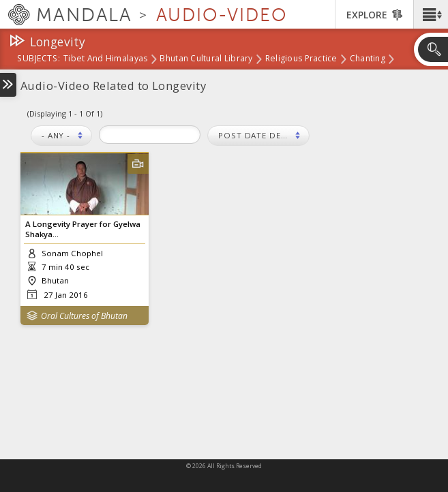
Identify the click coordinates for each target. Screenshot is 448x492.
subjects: (39, 59)
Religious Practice (301, 59)
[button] (431, 14)
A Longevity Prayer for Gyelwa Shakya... (83, 229)
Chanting (368, 59)
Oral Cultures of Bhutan (84, 316)
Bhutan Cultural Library (206, 59)
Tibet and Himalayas (105, 59)
